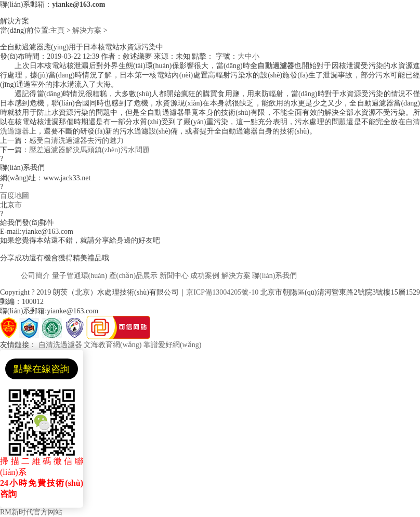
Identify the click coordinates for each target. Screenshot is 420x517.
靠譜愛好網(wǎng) (172, 345)
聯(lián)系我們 (274, 276)
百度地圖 (15, 196)
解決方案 (87, 30)
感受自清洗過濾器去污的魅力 (76, 141)
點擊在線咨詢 (42, 369)
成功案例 (205, 276)
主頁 (57, 30)
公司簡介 (35, 276)
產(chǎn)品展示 (134, 276)
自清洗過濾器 (60, 345)
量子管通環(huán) (80, 276)
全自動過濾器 (272, 66)
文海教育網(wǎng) (113, 345)
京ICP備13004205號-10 (222, 292)
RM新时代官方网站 (31, 512)
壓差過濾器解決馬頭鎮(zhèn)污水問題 (89, 150)
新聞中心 (174, 276)
